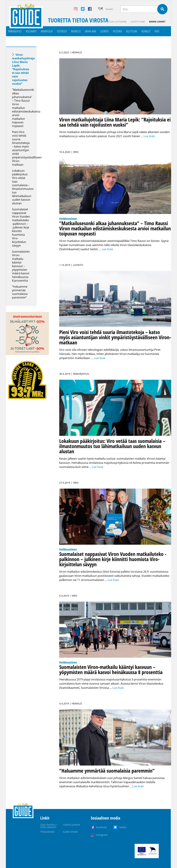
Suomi (109, 9)
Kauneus (76, 31)
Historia (117, 31)
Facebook (101, 827)
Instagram (102, 835)
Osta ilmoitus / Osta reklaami (49, 826)
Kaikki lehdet (157, 22)
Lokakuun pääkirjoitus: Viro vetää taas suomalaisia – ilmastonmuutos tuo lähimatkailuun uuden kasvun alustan (23, 187)
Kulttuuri (132, 31)
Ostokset (62, 31)
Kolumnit (31, 31)
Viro (157, 31)
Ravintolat (47, 31)
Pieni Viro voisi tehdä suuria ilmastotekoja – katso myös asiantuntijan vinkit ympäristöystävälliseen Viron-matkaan (27, 148)
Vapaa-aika (90, 31)
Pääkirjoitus (15, 31)
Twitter (123, 827)
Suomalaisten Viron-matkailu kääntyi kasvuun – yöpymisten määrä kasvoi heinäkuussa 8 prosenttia (21, 266)
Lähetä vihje (138, 22)
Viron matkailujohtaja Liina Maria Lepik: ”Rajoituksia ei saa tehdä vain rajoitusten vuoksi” (23, 69)
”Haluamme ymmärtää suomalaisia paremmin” (20, 292)
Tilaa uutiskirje (118, 22)
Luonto (104, 31)
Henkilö (146, 31)
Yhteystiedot (47, 832)
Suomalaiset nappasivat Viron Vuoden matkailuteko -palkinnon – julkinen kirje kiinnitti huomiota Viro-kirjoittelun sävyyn (21, 227)
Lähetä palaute (72, 825)
